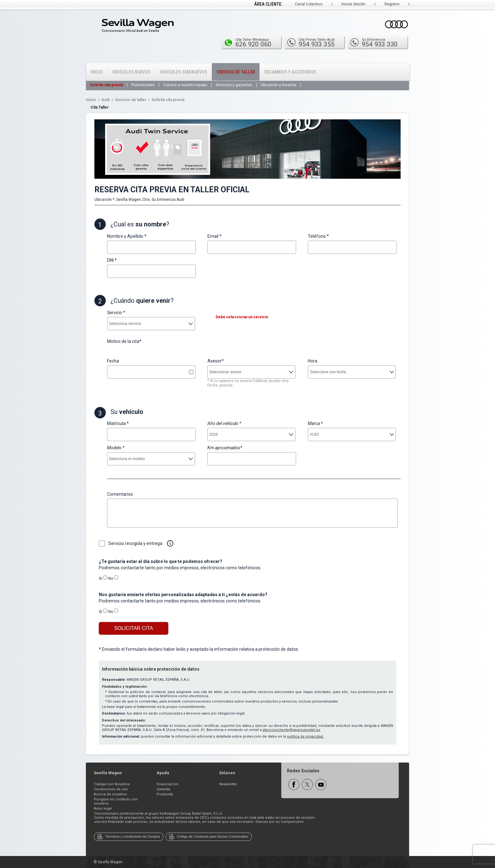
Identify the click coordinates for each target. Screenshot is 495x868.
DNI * (112, 260)
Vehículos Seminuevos (183, 72)
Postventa (165, 794)
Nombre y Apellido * (127, 236)
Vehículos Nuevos (131, 72)
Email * (215, 236)
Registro (392, 4)
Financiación (167, 784)
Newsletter (228, 784)
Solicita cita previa (106, 85)
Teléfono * (318, 236)
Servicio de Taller (236, 72)
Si (100, 578)
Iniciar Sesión (353, 4)
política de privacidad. (305, 736)
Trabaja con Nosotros (112, 784)
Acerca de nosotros (110, 794)
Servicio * (116, 313)
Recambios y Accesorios (290, 72)
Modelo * (116, 448)
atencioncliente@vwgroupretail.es (291, 730)
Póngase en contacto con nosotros (116, 801)
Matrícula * (118, 423)
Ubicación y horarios (279, 85)
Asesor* (216, 361)
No (111, 578)
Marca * (315, 423)
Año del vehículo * (224, 423)
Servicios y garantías (234, 85)
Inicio (97, 72)
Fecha (113, 361)
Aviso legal (103, 808)
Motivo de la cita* (124, 341)
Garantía (163, 789)
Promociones (143, 85)
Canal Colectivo (309, 4)
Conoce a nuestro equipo (185, 85)
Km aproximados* (225, 448)
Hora (313, 361)
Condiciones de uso (111, 789)
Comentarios (120, 494)
